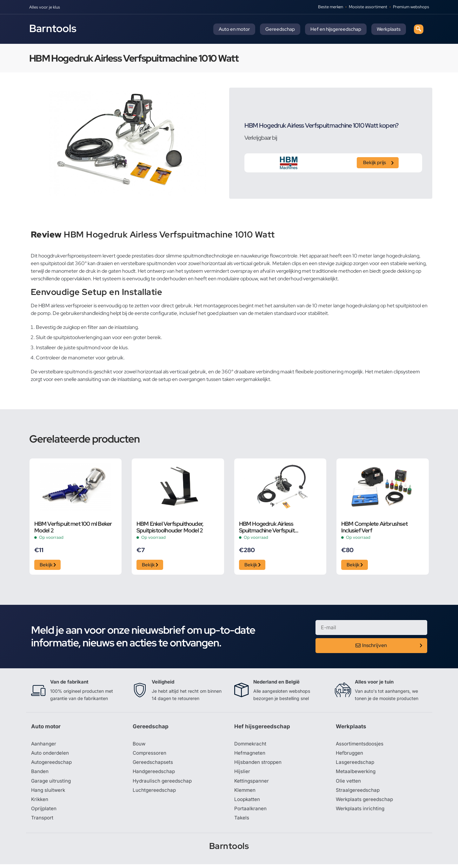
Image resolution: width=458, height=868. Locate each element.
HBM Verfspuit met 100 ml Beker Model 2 (73, 527)
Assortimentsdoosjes (361, 745)
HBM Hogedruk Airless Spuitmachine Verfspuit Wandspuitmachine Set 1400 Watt (279, 527)
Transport (43, 822)
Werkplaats (389, 29)
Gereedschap (280, 29)
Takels (242, 822)
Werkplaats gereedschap (365, 803)
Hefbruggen (350, 755)
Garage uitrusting (52, 784)
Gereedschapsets (153, 765)
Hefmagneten (250, 755)
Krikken (40, 803)
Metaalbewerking (356, 774)
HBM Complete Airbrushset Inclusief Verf (374, 527)
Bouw (139, 745)
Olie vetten (348, 784)
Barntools (53, 28)
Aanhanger (44, 745)
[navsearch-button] (419, 29)
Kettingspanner (252, 784)
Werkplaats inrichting (361, 812)
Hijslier (242, 774)
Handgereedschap (155, 774)
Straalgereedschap (358, 793)
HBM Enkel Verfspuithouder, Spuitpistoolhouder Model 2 (170, 527)
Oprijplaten (44, 812)
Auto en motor (234, 29)
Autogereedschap (52, 765)
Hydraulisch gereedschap (163, 784)
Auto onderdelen (51, 755)
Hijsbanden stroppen (259, 765)
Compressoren (150, 755)
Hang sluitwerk (49, 793)
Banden (40, 774)
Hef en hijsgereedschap (336, 29)
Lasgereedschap (355, 765)
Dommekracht (251, 745)
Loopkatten (248, 803)
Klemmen (245, 793)
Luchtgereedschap (155, 793)
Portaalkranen (251, 812)
